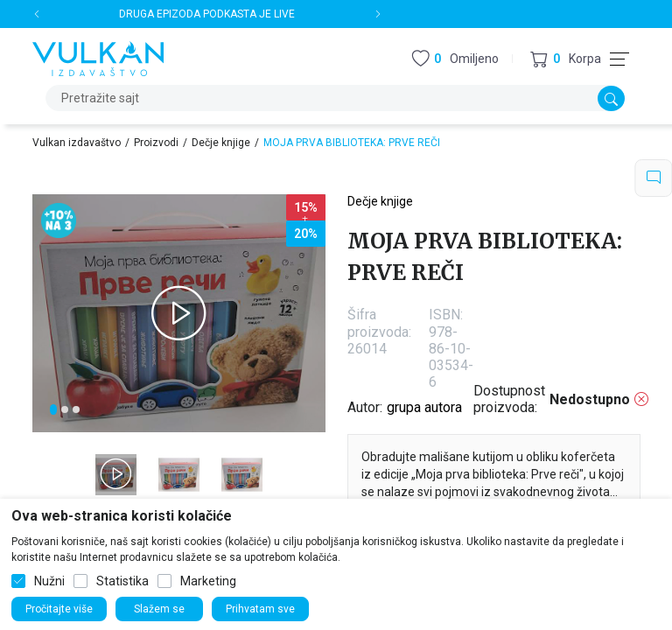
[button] (566, 59)
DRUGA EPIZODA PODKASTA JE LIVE (207, 14)
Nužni (49, 581)
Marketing (208, 581)
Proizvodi (156, 143)
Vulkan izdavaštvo (77, 143)
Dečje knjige (221, 143)
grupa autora (424, 407)
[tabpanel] (179, 313)
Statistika (122, 581)
